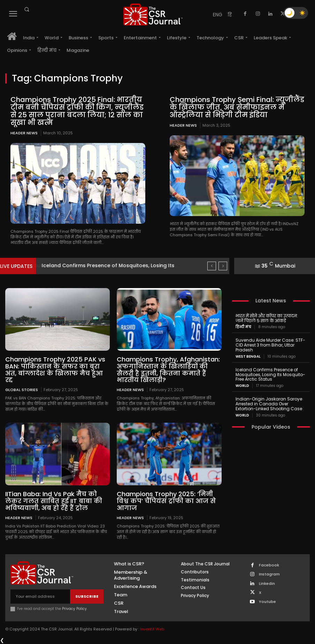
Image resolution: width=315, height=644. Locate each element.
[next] (223, 266)
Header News (24, 133)
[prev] (212, 266)
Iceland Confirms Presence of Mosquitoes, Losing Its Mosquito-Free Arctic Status (270, 375)
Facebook (269, 565)
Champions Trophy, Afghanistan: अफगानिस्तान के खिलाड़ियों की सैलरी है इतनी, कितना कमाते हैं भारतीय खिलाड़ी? (168, 369)
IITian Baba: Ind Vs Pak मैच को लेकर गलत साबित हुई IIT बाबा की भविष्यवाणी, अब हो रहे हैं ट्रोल (54, 501)
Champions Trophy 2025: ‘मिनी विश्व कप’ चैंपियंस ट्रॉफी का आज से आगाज (166, 501)
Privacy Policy (74, 609)
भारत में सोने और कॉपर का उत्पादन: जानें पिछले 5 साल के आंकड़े (267, 318)
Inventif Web (152, 629)
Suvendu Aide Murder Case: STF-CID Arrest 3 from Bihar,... (113, 265)
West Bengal (248, 357)
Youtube (267, 602)
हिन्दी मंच (243, 327)
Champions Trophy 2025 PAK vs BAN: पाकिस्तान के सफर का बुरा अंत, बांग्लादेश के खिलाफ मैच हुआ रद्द (55, 369)
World (242, 386)
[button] (26, 9)
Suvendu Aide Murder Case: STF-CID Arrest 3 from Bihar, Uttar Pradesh (270, 345)
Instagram (269, 574)
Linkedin (267, 584)
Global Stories (22, 389)
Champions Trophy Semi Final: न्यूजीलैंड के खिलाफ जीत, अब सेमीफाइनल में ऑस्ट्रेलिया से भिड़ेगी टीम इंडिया (237, 107)
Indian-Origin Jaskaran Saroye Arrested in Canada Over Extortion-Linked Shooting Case (269, 404)
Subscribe (87, 596)
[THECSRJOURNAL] (153, 14)
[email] (40, 597)
